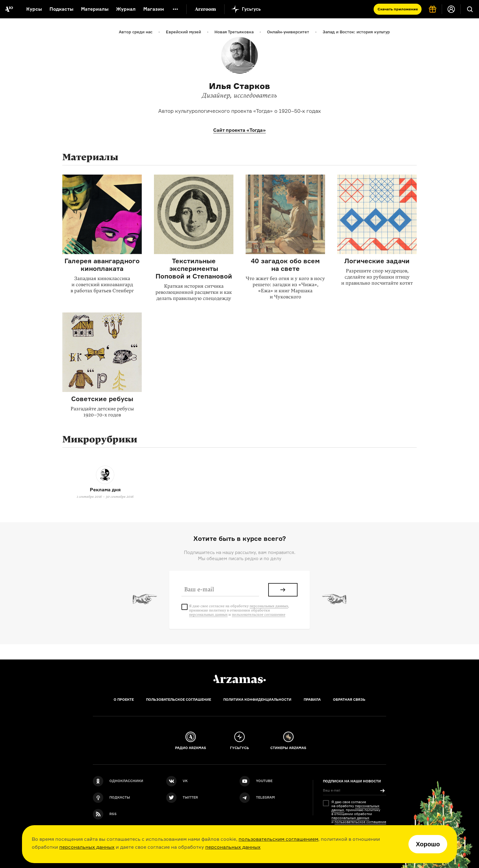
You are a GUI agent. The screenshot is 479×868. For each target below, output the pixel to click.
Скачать (398, 9)
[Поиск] (470, 9)
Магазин (154, 9)
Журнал (126, 9)
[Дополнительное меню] (175, 9)
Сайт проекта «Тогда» (239, 130)
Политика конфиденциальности (257, 700)
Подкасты (61, 9)
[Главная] (239, 679)
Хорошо (428, 844)
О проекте (124, 700)
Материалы (95, 9)
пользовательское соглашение (259, 615)
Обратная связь (349, 700)
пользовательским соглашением (278, 839)
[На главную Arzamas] (9, 9)
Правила (312, 700)
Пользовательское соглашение (179, 700)
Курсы (34, 9)
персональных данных (87, 847)
